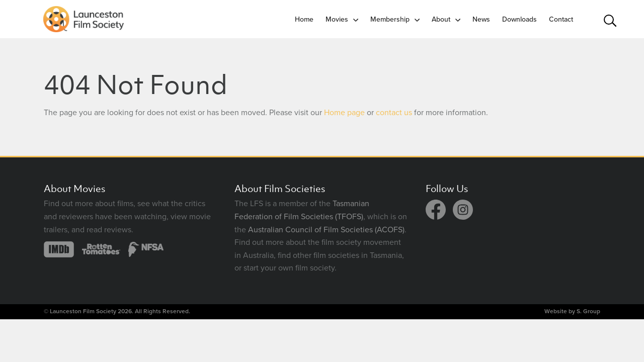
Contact (561, 19)
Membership (390, 19)
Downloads (519, 19)
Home (304, 19)
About (441, 19)
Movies (337, 19)
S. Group (588, 311)
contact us (394, 113)
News (481, 19)
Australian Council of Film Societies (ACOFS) (326, 230)
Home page (344, 113)
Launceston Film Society (83, 311)
